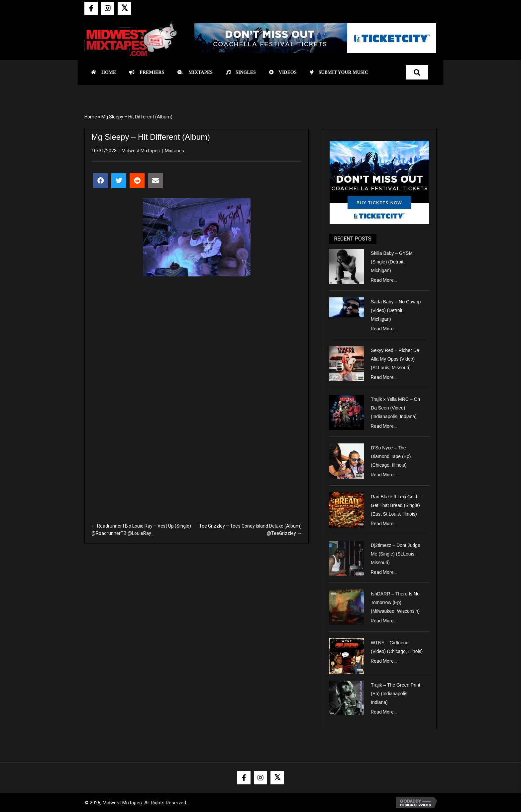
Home (91, 117)
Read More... (384, 280)
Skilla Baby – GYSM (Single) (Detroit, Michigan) (392, 262)
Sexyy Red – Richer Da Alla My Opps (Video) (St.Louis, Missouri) (395, 359)
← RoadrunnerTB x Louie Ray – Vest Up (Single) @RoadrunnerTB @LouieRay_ (141, 530)
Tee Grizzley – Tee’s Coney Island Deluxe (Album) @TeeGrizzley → (250, 530)
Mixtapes (174, 151)
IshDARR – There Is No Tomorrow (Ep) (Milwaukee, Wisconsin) (395, 602)
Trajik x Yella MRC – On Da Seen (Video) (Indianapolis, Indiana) (395, 408)
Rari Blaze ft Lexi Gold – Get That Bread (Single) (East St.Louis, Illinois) (396, 505)
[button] (91, 8)
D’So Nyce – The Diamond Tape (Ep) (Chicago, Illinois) (391, 456)
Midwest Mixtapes (141, 151)
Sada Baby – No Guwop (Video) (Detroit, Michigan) (396, 310)
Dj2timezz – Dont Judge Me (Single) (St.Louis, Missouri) (396, 554)
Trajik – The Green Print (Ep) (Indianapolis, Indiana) (396, 694)
